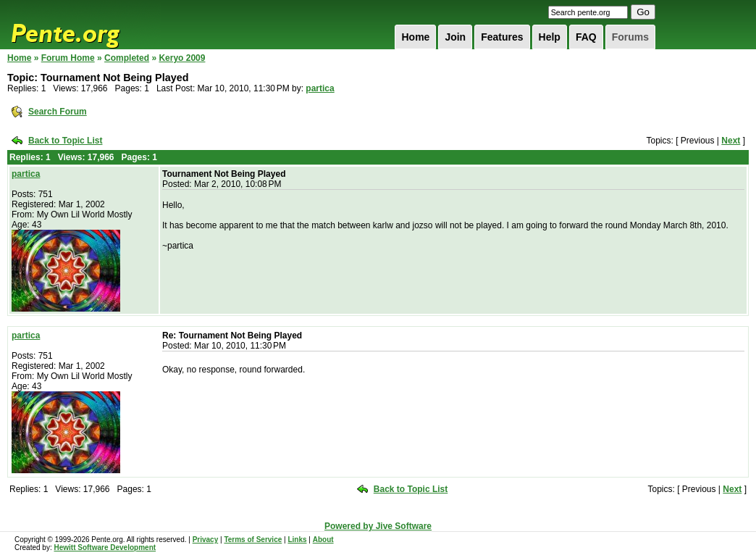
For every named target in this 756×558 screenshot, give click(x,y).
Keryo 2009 (182, 58)
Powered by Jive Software (378, 526)
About (323, 540)
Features (502, 37)
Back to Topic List (65, 141)
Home (415, 37)
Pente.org (84, 25)
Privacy (206, 540)
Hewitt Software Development (105, 547)
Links (297, 540)
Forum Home (68, 58)
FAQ (586, 37)
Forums (630, 37)
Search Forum (58, 112)
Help (550, 37)
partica (320, 88)
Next (731, 141)
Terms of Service (253, 540)
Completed (127, 58)
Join (455, 37)
